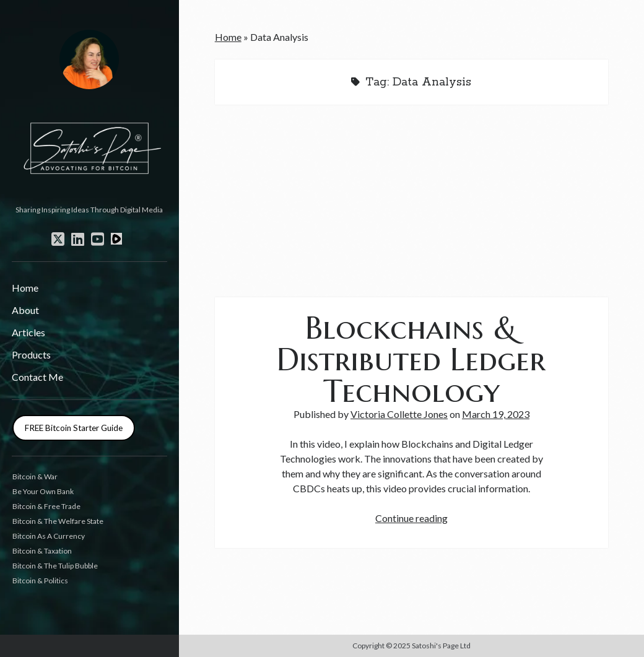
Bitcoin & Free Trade (46, 506)
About (25, 310)
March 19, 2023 (496, 414)
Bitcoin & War (35, 476)
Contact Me (37, 377)
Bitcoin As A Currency (49, 536)
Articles (28, 332)
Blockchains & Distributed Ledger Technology (411, 359)
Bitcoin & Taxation (42, 551)
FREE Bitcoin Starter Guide (74, 428)
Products (31, 355)
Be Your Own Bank (43, 491)
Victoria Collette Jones (399, 414)
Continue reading (411, 518)
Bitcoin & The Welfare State (58, 521)
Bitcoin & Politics (40, 581)
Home (25, 288)
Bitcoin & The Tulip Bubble (55, 566)
